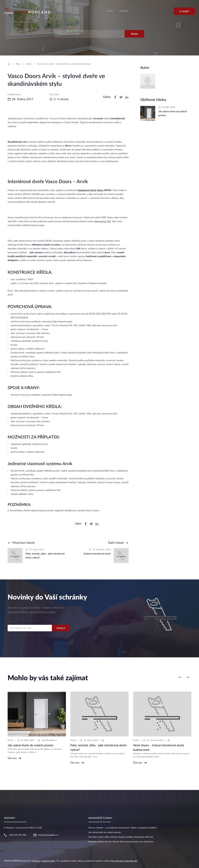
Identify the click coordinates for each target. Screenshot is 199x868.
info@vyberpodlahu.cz (48, 835)
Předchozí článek (24, 543)
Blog (18, 64)
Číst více (12, 758)
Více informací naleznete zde (124, 861)
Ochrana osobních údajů (44, 861)
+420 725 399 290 (17, 835)
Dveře (110, 11)
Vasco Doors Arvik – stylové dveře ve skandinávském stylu (64, 64)
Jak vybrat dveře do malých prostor (105, 832)
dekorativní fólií (103, 221)
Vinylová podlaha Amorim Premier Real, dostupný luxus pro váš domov (121, 842)
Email (10, 622)
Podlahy (124, 11)
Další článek (116, 543)
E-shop (184, 12)
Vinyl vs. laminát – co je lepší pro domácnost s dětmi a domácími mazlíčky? (123, 828)
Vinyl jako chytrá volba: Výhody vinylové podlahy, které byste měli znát (121, 837)
